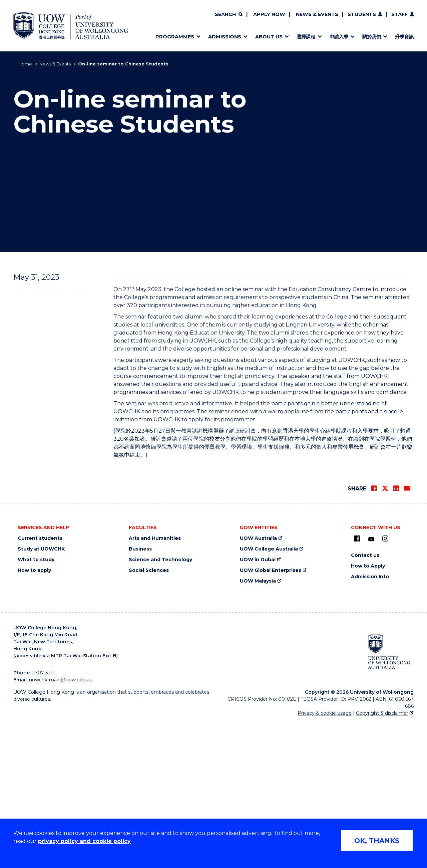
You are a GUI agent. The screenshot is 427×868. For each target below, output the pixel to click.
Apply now (269, 14)
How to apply (34, 716)
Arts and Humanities (155, 684)
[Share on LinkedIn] (396, 634)
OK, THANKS (377, 841)
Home (25, 64)
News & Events (317, 14)
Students (362, 14)
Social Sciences (149, 716)
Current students (40, 684)
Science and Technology (160, 706)
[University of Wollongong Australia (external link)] (389, 798)
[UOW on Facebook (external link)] (357, 684)
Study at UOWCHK (41, 695)
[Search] (229, 15)
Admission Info (370, 723)
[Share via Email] (407, 634)
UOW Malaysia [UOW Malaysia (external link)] (258, 727)
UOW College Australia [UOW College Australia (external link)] (269, 695)
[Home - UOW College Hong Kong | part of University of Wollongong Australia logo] (71, 26)
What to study (36, 706)
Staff (399, 14)
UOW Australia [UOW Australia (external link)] (258, 684)
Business (140, 695)
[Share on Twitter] (385, 634)
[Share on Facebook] (374, 634)
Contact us (365, 701)
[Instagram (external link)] (385, 684)
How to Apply (368, 712)
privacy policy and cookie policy (84, 841)
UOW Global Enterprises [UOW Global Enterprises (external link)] (271, 716)
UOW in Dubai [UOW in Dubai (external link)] (258, 706)
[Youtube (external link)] (371, 685)
